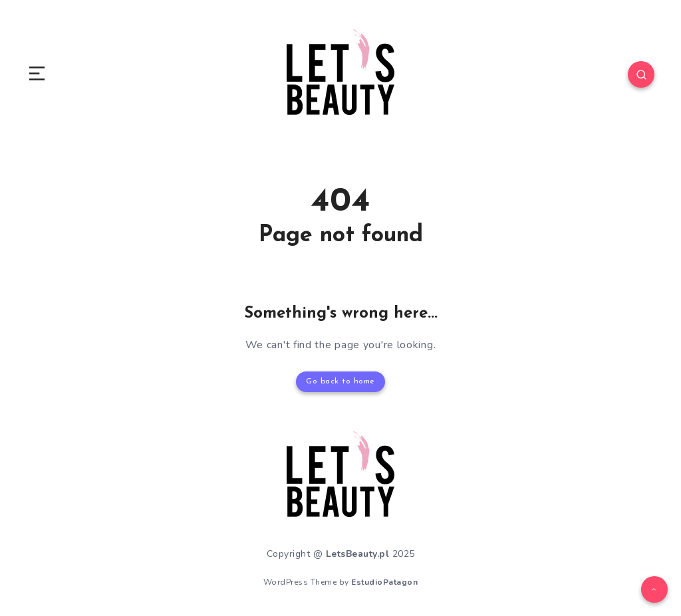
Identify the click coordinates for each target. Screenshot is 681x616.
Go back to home (340, 381)
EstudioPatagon (384, 582)
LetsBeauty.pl (358, 554)
